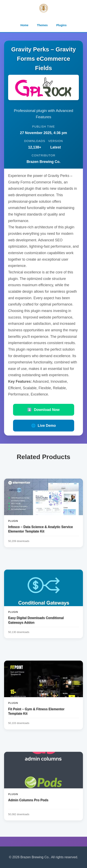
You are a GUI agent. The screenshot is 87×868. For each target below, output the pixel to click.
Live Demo (43, 426)
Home (24, 25)
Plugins (61, 25)
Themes (42, 25)
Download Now (43, 410)
